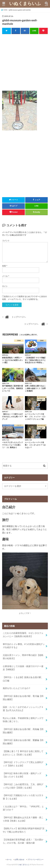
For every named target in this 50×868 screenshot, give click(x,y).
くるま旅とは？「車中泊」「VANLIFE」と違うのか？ (23, 808)
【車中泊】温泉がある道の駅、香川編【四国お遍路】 (23, 698)
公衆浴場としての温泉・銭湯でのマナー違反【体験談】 (23, 668)
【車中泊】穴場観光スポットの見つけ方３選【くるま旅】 (23, 797)
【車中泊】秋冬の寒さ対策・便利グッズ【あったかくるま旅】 (22, 775)
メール (6, 276)
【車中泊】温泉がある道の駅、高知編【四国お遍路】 (23, 731)
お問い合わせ (19, 860)
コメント (6, 241)
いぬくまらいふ (25, 3)
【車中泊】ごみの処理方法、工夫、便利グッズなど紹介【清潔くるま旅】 (23, 786)
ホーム (9, 860)
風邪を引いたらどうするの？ (17, 688)
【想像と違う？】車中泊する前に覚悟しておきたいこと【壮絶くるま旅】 (23, 753)
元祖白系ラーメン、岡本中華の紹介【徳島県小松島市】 (23, 657)
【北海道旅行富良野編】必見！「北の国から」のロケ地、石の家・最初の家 (23, 841)
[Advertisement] (25, 62)
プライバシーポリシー (35, 860)
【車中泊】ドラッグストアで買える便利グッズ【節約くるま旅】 (23, 764)
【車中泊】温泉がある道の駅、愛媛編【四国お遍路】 (23, 742)
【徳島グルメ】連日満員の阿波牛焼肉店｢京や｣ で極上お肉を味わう (24, 830)
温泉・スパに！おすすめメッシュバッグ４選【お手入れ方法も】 (23, 709)
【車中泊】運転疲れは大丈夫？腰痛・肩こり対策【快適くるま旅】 (23, 819)
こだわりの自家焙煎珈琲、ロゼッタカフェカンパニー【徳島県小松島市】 (23, 635)
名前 (5, 266)
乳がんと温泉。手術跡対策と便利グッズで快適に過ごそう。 (23, 720)
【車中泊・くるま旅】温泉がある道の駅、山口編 (23, 679)
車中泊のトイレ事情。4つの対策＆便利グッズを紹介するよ (24, 646)
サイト (5, 286)
